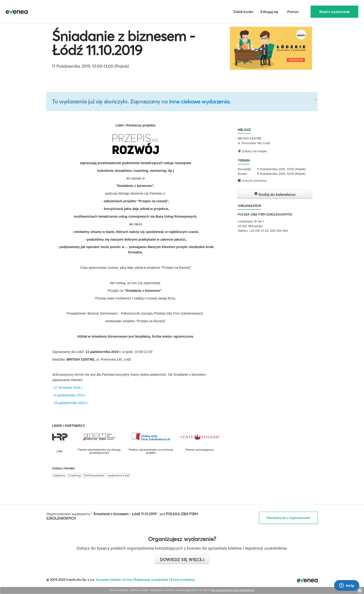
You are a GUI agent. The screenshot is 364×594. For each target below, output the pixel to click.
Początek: (245, 169)
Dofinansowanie (94, 475)
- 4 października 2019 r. (69, 395)
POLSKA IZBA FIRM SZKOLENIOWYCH (265, 214)
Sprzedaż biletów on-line (114, 580)
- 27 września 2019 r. (67, 388)
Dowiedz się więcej (182, 559)
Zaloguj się (269, 12)
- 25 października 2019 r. (70, 403)
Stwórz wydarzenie (334, 12)
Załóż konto (243, 12)
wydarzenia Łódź (119, 475)
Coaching (74, 475)
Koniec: (243, 174)
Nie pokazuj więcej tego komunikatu (233, 590)
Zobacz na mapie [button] (252, 151)
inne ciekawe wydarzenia (199, 101)
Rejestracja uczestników (151, 580)
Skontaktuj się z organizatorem (288, 518)
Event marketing (183, 580)
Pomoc (293, 12)
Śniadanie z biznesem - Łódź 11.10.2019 (123, 43)
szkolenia (59, 475)
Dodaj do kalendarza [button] (252, 181)
